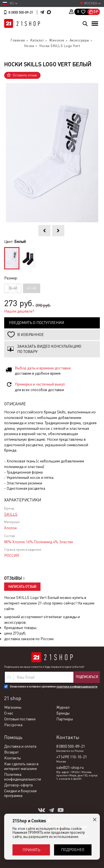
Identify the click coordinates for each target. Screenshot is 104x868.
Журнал (63, 707)
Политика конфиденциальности (23, 777)
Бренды (63, 713)
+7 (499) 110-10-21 (72, 757)
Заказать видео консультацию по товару (49, 349)
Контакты (12, 758)
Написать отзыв (22, 587)
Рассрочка (13, 725)
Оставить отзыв (25, 75)
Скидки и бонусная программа (20, 793)
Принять (31, 850)
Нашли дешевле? (19, 311)
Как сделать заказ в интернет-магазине (21, 766)
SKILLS (11, 514)
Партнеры (65, 719)
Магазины (13, 707)
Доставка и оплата (20, 746)
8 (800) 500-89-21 (21, 13)
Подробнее (73, 850)
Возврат (11, 752)
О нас (9, 713)
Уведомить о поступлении (36, 323)
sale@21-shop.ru (70, 767)
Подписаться (87, 677)
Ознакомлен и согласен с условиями (54, 687)
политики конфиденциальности (77, 687)
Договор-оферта (18, 785)
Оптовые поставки (20, 719)
